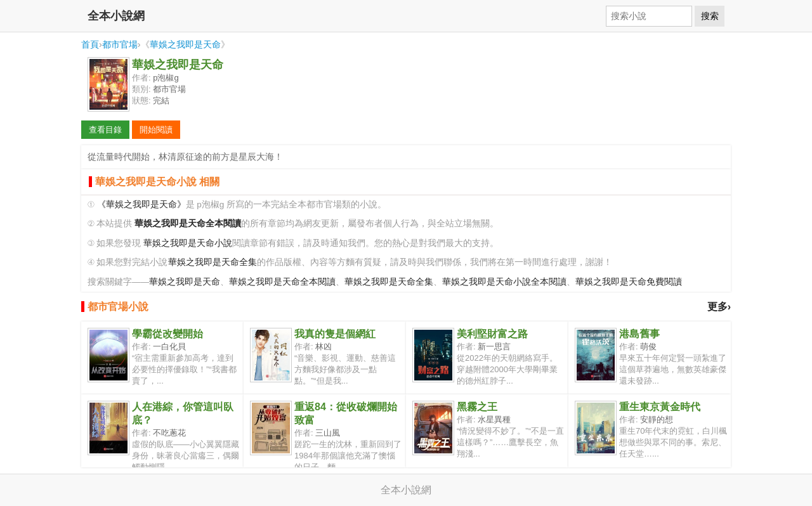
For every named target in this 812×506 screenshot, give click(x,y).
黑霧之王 (477, 407)
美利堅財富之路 (492, 334)
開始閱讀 (156, 130)
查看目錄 (105, 130)
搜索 (710, 16)
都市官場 (120, 44)
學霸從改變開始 (167, 334)
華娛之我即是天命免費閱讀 (629, 282)
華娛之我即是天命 (185, 44)
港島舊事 (639, 334)
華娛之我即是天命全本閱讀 (282, 282)
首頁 (90, 44)
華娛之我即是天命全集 (213, 262)
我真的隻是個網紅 (335, 334)
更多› (719, 307)
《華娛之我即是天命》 (141, 204)
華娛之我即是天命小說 (188, 243)
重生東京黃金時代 (660, 407)
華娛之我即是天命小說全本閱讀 (504, 282)
